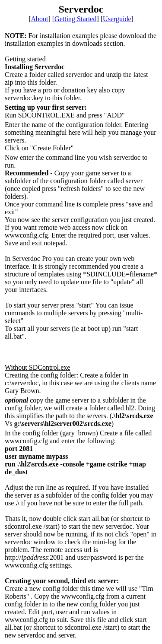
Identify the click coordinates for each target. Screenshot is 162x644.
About (39, 19)
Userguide (117, 19)
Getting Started (75, 19)
